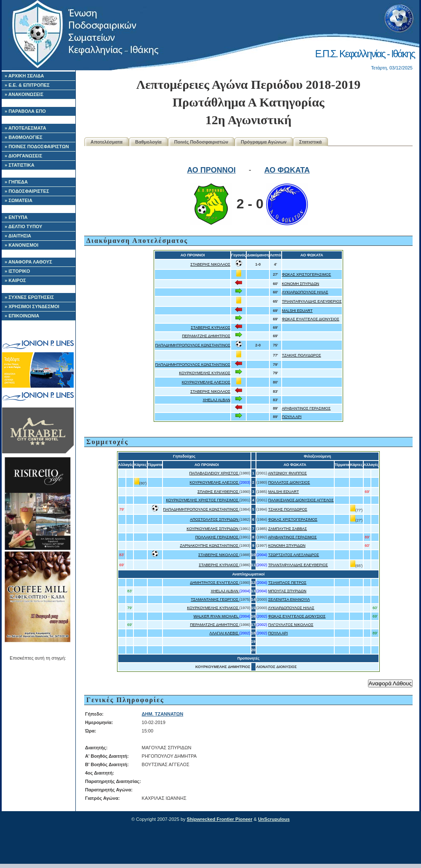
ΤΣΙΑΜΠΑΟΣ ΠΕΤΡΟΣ (287, 583)
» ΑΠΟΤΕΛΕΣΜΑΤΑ (25, 128)
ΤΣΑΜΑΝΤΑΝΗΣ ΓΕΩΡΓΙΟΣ (215, 599)
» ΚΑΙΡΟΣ (15, 280)
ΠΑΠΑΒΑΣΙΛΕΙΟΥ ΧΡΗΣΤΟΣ (214, 473)
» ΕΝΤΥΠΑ (16, 217)
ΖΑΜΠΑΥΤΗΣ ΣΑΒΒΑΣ (288, 529)
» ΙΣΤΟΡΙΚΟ (17, 271)
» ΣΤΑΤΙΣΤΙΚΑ (20, 165)
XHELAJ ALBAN (217, 400)
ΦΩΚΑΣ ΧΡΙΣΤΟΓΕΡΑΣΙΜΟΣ (307, 274)
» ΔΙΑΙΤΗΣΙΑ (18, 236)
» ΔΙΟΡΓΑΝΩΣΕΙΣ (23, 156)
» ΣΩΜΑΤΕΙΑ (19, 200)
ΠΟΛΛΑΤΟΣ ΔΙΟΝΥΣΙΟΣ (289, 482)
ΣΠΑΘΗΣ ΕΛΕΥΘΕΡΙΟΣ (218, 492)
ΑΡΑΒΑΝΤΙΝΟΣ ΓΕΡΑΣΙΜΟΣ (306, 408)
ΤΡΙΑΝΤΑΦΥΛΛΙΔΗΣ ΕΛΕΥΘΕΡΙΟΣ (312, 301)
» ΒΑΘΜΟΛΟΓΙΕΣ (24, 137)
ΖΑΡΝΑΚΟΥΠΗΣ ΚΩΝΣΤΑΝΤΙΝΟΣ (209, 546)
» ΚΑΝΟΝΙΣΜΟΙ (21, 245)
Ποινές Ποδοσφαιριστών (201, 142)
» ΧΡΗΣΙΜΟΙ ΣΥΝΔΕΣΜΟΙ (32, 306)
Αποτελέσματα (107, 142)
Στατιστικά (311, 142)
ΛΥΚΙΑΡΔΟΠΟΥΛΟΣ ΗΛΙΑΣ (305, 292)
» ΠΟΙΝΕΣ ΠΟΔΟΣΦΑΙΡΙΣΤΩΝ (37, 146)
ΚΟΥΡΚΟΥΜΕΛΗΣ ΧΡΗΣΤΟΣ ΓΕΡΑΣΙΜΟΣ (203, 500)
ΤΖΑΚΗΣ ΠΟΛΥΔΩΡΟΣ (302, 355)
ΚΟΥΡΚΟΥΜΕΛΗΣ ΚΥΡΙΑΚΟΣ (205, 373)
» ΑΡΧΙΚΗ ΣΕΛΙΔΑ (24, 76)
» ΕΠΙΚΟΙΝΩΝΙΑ (22, 316)
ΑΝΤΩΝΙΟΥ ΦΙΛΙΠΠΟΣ (288, 473)
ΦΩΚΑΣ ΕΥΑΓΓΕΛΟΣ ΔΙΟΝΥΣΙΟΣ (311, 319)
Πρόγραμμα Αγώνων (264, 142)
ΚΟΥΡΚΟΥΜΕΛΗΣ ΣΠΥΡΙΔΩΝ (213, 529)
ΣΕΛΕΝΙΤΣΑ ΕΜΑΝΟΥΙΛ (289, 599)
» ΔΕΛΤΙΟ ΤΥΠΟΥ (23, 226)
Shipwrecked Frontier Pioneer (220, 819)
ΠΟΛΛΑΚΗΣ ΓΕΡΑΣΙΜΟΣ (217, 537)
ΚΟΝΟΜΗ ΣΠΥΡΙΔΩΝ (301, 284)
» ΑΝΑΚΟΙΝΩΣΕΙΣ (24, 94)
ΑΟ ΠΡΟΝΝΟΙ (211, 170)
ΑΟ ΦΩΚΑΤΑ (287, 170)
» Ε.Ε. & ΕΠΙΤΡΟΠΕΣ (27, 85)
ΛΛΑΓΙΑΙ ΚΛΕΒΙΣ (224, 633)
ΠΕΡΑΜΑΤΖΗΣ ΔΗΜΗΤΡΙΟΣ (206, 336)
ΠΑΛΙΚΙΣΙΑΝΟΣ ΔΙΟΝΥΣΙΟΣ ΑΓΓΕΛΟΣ (301, 500)
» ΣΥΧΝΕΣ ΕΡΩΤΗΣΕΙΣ (29, 297)
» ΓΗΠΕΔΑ (16, 182)
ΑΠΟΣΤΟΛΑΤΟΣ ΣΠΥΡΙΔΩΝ (214, 519)
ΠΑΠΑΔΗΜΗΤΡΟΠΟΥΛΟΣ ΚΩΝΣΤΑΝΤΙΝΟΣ (193, 345)
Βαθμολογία (148, 142)
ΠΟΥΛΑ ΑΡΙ (292, 417)
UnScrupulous (274, 819)
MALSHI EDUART (297, 311)
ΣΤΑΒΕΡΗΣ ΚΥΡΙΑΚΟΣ (210, 327)
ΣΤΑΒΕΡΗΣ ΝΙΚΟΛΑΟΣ (210, 264)
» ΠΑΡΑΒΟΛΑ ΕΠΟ (25, 111)
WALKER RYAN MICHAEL (216, 616)
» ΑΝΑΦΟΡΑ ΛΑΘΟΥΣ (28, 262)
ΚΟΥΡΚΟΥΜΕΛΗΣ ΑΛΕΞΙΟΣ (206, 382)
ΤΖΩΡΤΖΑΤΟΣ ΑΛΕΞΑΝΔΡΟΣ (294, 555)
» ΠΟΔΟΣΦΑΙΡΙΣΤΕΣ (27, 191)
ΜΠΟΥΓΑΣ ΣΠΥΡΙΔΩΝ (287, 591)
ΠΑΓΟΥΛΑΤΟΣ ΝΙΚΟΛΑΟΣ (291, 625)
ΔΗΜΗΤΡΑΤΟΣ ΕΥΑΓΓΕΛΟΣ (214, 583)
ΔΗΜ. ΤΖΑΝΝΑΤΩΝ (163, 714)
